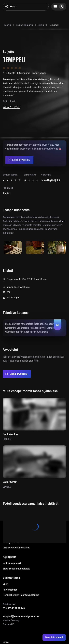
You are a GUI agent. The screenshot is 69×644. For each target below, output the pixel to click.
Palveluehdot (10, 590)
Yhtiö (6, 584)
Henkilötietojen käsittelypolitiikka (21, 595)
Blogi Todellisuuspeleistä (16, 569)
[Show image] (13, 248)
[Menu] (59, 7)
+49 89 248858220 (14, 608)
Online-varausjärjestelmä (16, 548)
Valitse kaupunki (12, 563)
